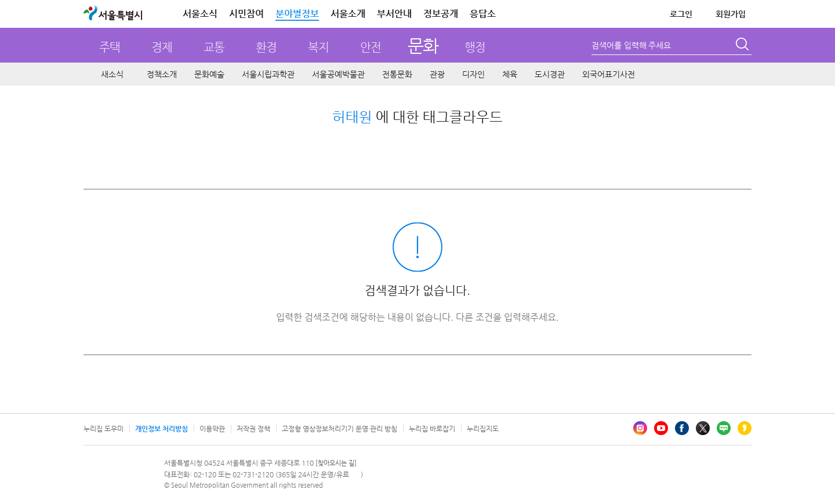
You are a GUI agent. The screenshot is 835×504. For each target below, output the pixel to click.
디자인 (473, 74)
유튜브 (661, 428)
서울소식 (200, 14)
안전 (371, 47)
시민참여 (246, 14)
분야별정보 (297, 14)
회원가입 (731, 14)
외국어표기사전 (609, 74)
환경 (266, 47)
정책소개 (162, 74)
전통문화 (397, 74)
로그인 (681, 14)
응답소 (483, 14)
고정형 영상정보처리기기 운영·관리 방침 (340, 429)
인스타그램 (640, 428)
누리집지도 (483, 429)
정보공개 (441, 14)
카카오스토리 (745, 428)
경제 (162, 47)
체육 (510, 74)
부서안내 (394, 14)
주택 (110, 47)
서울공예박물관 (338, 74)
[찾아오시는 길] (336, 463)
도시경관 (550, 74)
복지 (318, 47)
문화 (423, 45)
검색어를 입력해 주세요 (631, 45)
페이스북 (682, 428)
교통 (214, 47)
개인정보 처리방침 (161, 429)
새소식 (112, 74)
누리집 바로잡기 (432, 429)
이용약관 (212, 429)
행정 (475, 47)
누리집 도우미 (104, 429)
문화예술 (209, 74)
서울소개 (348, 14)
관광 (437, 74)
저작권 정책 (253, 429)
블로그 (724, 428)
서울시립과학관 (268, 74)
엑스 (703, 428)
